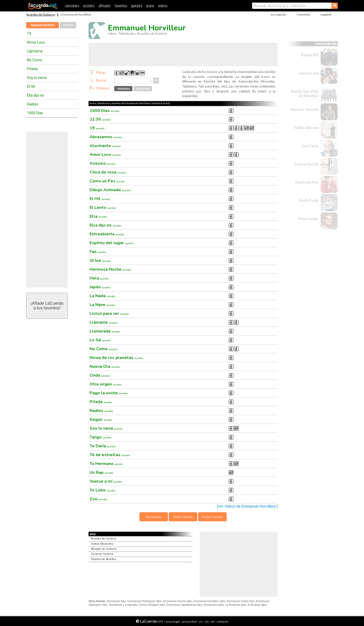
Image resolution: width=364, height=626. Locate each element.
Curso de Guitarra (102, 554)
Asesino (103, 163)
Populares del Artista (43, 25)
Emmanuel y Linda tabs (123, 605)
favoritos (121, 6)
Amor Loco (36, 42)
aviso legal (173, 621)
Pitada (32, 69)
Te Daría (103, 446)
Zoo (98, 499)
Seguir (101, 419)
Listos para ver (109, 314)
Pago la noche (109, 393)
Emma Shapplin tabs (152, 605)
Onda (100, 375)
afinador (105, 6)
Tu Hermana (106, 464)
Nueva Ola (105, 367)
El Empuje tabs (257, 605)
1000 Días (35, 113)
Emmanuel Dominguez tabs (144, 601)
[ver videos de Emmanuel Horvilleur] (247, 506)
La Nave (102, 305)
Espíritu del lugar (112, 243)
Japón (100, 287)
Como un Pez (107, 181)
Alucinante (105, 146)
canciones (72, 6)
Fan (98, 252)
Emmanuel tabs (116, 601)
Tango (100, 437)
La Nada (102, 296)
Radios (33, 104)
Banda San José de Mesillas (305, 94)
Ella (98, 216)
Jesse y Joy (309, 73)
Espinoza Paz (307, 182)
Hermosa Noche (110, 269)
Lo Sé (100, 340)
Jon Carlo (310, 146)
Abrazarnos (106, 137)
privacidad (189, 621)
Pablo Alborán (306, 128)
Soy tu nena (37, 78)
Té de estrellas (110, 455)
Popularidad (143, 89)
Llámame (35, 51)
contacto (222, 621)
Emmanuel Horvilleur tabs (209, 601)
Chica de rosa (108, 172)
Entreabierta (107, 234)
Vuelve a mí (106, 481)
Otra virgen (106, 384)
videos (163, 6)
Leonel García (307, 164)
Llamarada (105, 331)
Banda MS (310, 55)
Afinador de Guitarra (104, 549)
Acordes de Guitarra (40, 14)
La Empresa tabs (236, 605)
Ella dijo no (36, 95)
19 (29, 34)
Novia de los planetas (116, 358)
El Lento (103, 208)
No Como (35, 60)
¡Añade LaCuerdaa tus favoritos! (47, 306)
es (201, 621)
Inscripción (278, 14)
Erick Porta (309, 201)
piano (150, 6)
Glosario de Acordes (103, 559)
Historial (68, 25)
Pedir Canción (183, 517)
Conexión (303, 14)
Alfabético (123, 89)
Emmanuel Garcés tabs (177, 601)
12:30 (100, 119)
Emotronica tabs (214, 605)
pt (213, 621)
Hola (99, 278)
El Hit (31, 86)
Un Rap (101, 472)
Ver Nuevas (154, 517)
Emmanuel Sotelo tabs (241, 601)
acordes (89, 6)
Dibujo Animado (110, 190)
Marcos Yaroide (305, 110)
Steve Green (308, 219)
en (207, 621)
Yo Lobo (102, 490)
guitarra (137, 6)
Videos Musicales (102, 544)
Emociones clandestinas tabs (184, 605)
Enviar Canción (212, 517)
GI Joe (100, 261)
